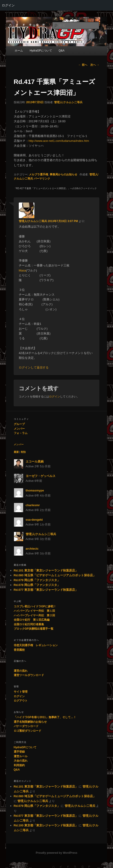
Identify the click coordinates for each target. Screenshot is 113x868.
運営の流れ (21, 671)
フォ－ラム (21, 433)
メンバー (19, 429)
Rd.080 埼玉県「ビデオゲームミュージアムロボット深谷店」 (55, 575)
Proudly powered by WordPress (56, 853)
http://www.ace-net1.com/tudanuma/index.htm (59, 141)
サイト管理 (21, 692)
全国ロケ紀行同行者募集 (29, 624)
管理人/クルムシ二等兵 (68, 102)
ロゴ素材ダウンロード (28, 731)
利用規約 (19, 765)
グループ (19, 424)
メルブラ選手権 (39, 174)
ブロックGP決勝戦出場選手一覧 (34, 629)
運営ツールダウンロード (29, 675)
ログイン (8, 5)
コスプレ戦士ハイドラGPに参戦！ (35, 606)
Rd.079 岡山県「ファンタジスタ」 (37, 580)
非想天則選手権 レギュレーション (36, 645)
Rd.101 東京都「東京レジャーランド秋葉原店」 (46, 570)
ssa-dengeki (34, 520)
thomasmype (35, 490)
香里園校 (19, 650)
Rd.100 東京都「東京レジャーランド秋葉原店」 (46, 825)
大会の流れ (21, 761)
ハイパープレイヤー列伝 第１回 (34, 611)
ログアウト (21, 701)
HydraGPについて (41, 51)
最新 (16, 452)
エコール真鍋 (35, 461)
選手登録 (19, 752)
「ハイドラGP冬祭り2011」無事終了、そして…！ (45, 717)
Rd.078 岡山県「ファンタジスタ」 (37, 585)
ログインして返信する (34, 367)
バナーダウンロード (26, 726)
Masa (22, 270)
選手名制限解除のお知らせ (30, 722)
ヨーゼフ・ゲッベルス (41, 476)
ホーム (19, 51)
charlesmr (33, 505)
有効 (23, 452)
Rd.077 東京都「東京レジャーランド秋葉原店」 (46, 590)
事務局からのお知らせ (63, 174)
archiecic (32, 549)
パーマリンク (42, 179)
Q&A (17, 770)
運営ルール (21, 756)
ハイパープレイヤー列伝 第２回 (34, 615)
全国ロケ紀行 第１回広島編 (32, 620)
